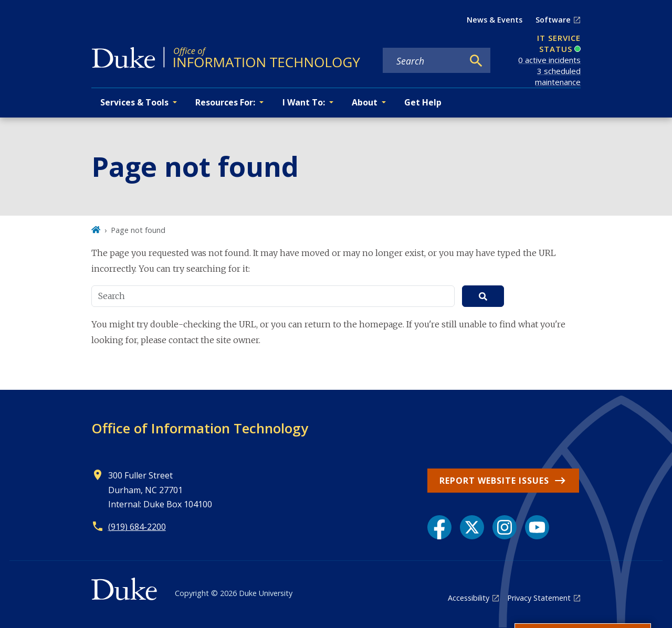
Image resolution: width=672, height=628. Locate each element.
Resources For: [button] (225, 102)
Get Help (423, 102)
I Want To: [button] (304, 102)
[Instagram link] (505, 527)
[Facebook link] (439, 527)
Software (553, 20)
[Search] (476, 61)
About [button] (365, 102)
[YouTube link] (537, 527)
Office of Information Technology (200, 428)
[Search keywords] (423, 61)
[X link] (472, 527)
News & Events (495, 20)
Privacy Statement (539, 598)
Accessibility (469, 598)
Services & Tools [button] (134, 102)
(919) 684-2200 (137, 527)
